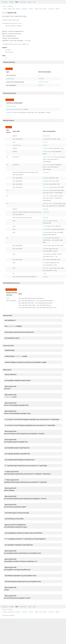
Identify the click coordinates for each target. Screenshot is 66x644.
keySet (45, 217)
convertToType (47, 164)
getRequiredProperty (49, 203)
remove (45, 259)
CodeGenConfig (10, 106)
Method (31, 9)
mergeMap (45, 232)
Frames (4, 6)
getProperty (46, 187)
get (44, 177)
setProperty (46, 268)
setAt (44, 262)
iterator (45, 212)
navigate (45, 237)
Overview (5, 2)
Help (34, 2)
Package (11, 2)
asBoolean (46, 135)
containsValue (47, 151)
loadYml (45, 226)
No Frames (10, 6)
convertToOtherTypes (49, 156)
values (45, 276)
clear (44, 142)
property (41, 85)
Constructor (24, 9)
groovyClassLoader (44, 82)
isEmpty (45, 208)
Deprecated (23, 2)
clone (44, 145)
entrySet (45, 172)
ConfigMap (19, 26)
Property (18, 9)
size (44, 273)
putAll (45, 254)
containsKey (46, 148)
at (39, 75)
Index (30, 2)
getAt (44, 184)
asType (45, 138)
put (44, 248)
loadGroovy (46, 220)
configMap (41, 78)
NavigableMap (10, 78)
